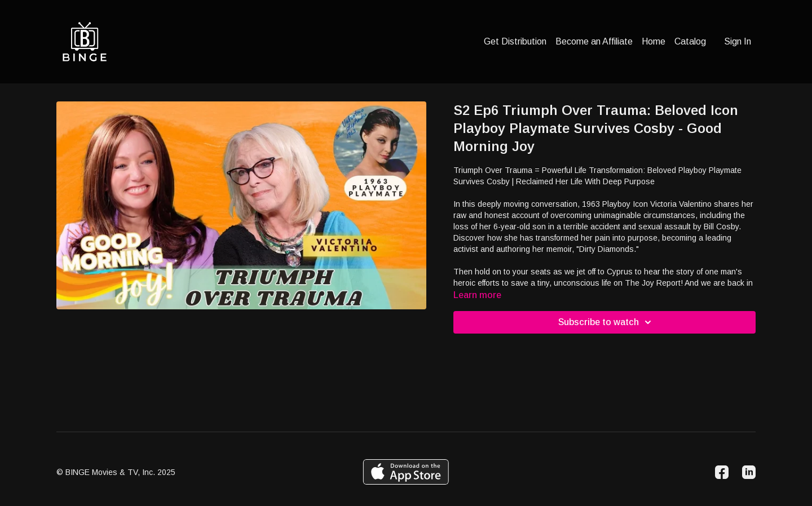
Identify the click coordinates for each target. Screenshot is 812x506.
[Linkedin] (749, 472)
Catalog (690, 41)
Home (654, 41)
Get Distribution (515, 41)
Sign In (738, 41)
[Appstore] (406, 472)
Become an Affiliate (594, 41)
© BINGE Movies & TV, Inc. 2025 (116, 472)
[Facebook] (722, 472)
